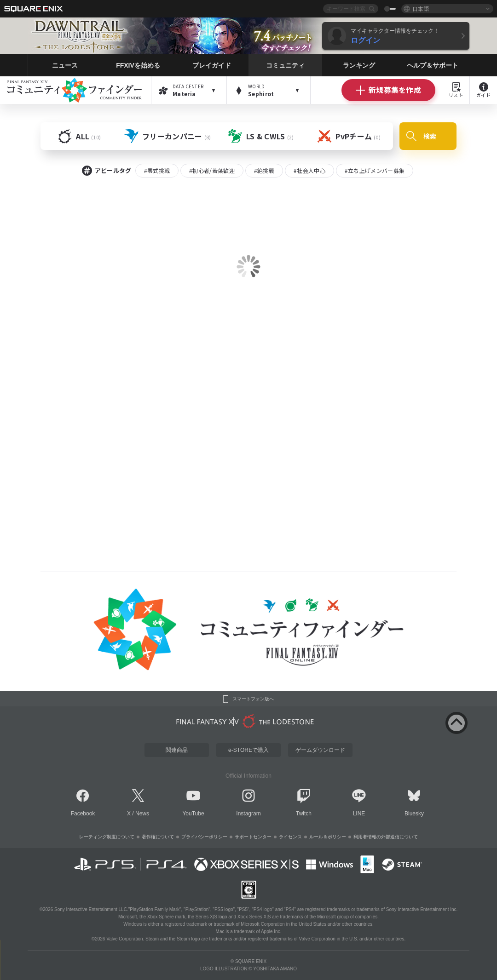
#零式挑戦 (157, 170)
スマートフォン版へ (253, 699)
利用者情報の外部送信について (386, 837)
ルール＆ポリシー (328, 837)
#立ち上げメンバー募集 (375, 170)
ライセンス (290, 837)
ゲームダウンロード (320, 750)
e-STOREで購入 (248, 750)
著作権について (158, 837)
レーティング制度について (107, 837)
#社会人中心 (309, 170)
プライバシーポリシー (204, 837)
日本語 (421, 9)
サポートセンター (253, 837)
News (142, 814)
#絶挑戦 (264, 170)
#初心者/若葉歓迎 (212, 170)
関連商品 (177, 750)
